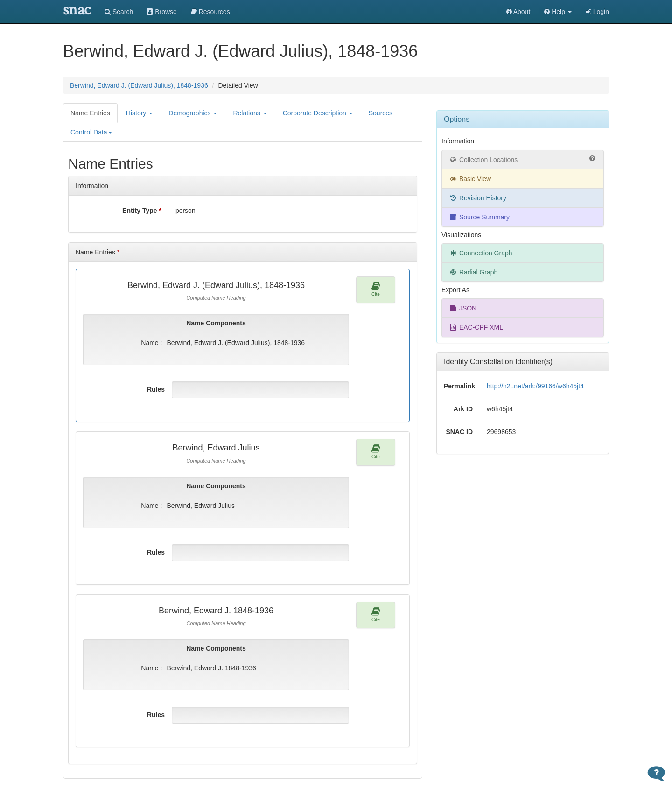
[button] (558, 12)
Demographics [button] (193, 113)
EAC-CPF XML (476, 327)
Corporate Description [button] (318, 113)
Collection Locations (523, 159)
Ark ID (463, 409)
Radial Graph (473, 272)
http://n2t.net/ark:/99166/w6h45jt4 (535, 386)
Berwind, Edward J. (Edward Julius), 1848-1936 (139, 85)
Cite (376, 289)
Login (597, 12)
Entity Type (142, 211)
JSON (463, 308)
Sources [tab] (381, 113)
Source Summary (479, 217)
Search (119, 12)
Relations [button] (250, 113)
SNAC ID (459, 432)
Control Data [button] (91, 132)
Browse (162, 12)
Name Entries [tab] (90, 113)
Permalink (459, 386)
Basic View (470, 179)
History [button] (139, 113)
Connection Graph (481, 253)
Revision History (478, 198)
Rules (156, 389)
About (518, 12)
